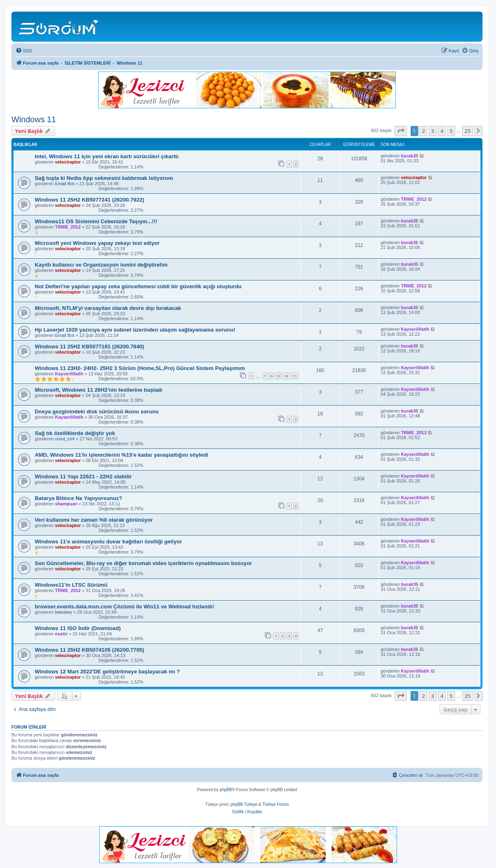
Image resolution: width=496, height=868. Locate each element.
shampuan (66, 504)
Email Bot (65, 184)
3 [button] (433, 131)
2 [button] (423, 131)
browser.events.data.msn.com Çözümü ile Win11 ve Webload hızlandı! (125, 607)
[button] (401, 131)
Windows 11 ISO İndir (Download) (78, 628)
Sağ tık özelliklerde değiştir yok (75, 433)
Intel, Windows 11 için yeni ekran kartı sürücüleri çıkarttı (107, 156)
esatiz (62, 634)
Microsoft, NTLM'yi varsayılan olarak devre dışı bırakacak (108, 308)
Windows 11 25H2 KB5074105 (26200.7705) (89, 650)
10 (286, 376)
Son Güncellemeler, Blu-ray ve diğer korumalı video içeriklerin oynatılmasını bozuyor (143, 563)
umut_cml (65, 439)
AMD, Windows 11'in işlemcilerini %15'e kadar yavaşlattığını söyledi (121, 455)
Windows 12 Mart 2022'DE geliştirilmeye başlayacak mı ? (107, 672)
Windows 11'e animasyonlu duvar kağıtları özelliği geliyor (108, 542)
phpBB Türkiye (244, 804)
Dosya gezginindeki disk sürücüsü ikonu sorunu (97, 412)
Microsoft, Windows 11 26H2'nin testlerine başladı (99, 390)
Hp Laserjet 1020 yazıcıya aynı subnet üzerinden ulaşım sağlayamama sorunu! (135, 330)
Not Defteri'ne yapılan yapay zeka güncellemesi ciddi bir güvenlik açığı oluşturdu (138, 286)
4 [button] (442, 131)
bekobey (64, 612)
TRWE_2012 (414, 199)
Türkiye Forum (276, 804)
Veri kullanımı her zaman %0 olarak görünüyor (94, 520)
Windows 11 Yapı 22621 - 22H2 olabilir (83, 477)
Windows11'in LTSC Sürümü (71, 585)
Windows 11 (34, 119)
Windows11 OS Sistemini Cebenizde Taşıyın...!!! (96, 221)
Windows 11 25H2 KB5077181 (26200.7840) (89, 347)
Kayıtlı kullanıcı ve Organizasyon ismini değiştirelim (101, 265)
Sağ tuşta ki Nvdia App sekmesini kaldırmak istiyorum (104, 178)
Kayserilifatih (415, 329)
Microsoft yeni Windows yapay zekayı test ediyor (97, 243)
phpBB (226, 790)
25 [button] (468, 131)
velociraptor (68, 162)
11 (295, 376)
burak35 (410, 156)
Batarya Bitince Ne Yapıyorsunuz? (79, 498)
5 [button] (451, 131)
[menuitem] (24, 51)
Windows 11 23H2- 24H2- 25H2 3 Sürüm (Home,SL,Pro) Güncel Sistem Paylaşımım (140, 368)
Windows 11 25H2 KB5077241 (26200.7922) (89, 200)
